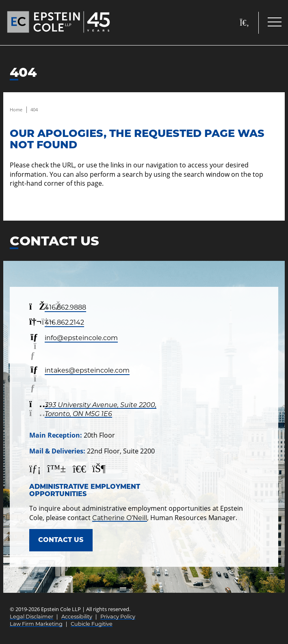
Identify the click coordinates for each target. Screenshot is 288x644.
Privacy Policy (118, 617)
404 (34, 110)
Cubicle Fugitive (92, 624)
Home (16, 110)
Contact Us (61, 540)
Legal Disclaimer (31, 617)
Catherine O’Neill (120, 518)
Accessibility (77, 617)
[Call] (265, 621)
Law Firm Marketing (36, 624)
